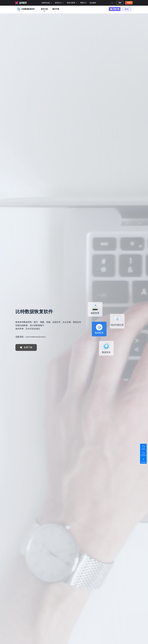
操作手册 (56, 9)
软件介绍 (44, 9)
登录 (120, 3)
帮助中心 (83, 3)
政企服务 (93, 3)
